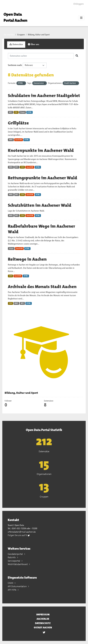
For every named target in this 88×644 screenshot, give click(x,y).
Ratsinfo (12, 557)
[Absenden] (77, 56)
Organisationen (44, 474)
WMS (11, 140)
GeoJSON (19, 140)
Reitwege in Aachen (27, 259)
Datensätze (16, 44)
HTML (30, 112)
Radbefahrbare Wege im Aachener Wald (41, 229)
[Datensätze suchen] (41, 56)
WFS (11, 112)
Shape (22, 112)
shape (11, 249)
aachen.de (43, 619)
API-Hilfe (12, 590)
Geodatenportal (15, 554)
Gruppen (21, 35)
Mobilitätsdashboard (18, 564)
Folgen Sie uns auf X (19, 535)
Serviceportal (14, 561)
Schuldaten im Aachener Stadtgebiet (44, 96)
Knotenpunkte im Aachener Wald (41, 150)
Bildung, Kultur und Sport (39, 35)
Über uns (34, 44)
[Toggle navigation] (81, 18)
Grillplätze (18, 123)
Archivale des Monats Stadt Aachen (42, 287)
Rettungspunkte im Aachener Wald (43, 178)
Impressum (43, 614)
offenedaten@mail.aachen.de (22, 532)
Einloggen (79, 4)
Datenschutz (43, 623)
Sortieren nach (15, 65)
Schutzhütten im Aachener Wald (40, 205)
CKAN (11, 583)
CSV (16, 112)
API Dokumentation (17, 586)
